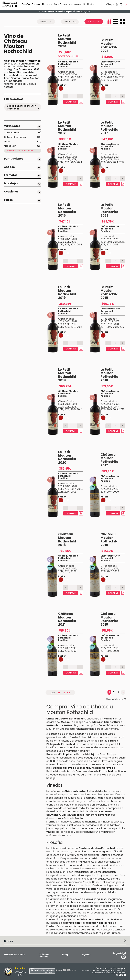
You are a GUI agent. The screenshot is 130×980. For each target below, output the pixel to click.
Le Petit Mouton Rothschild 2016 (67, 210)
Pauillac (63, 66)
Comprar (71, 102)
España (26, 4)
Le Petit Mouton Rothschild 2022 (110, 210)
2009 (116, 492)
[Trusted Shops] (11, 972)
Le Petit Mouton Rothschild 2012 (67, 128)
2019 (61, 77)
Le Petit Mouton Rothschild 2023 (67, 41)
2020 (74, 75)
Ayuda (86, 955)
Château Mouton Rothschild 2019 (110, 619)
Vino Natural (75, 4)
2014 (67, 80)
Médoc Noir (23, 146)
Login (110, 4)
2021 (67, 75)
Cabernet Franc (23, 133)
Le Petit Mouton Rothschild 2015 (110, 292)
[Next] (118, 692)
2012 (73, 80)
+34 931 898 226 (92, 971)
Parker (46, 22)
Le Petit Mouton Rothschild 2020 (67, 457)
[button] (117, 5)
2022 (61, 75)
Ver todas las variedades (20, 151)
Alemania (47, 4)
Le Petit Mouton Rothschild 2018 (110, 375)
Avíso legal (121, 973)
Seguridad (119, 953)
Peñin (70, 22)
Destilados (89, 4)
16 (59, 693)
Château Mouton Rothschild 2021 (67, 619)
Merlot (23, 142)
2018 (67, 77)
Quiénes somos (44, 956)
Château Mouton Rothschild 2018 (67, 540)
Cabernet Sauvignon (23, 137)
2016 (80, 77)
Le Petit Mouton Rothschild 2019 (67, 292)
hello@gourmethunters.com (113, 971)
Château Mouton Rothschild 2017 (110, 460)
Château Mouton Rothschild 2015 (110, 540)
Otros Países (60, 4)
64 (69, 693)
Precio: (94, 22)
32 (64, 693)
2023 (103, 75)
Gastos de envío (15, 955)
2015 (61, 80)
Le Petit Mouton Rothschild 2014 (67, 375)
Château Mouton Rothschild (68, 63)
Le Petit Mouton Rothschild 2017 (110, 128)
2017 (73, 77)
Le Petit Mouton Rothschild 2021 (110, 45)
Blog (65, 955)
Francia (36, 4)
